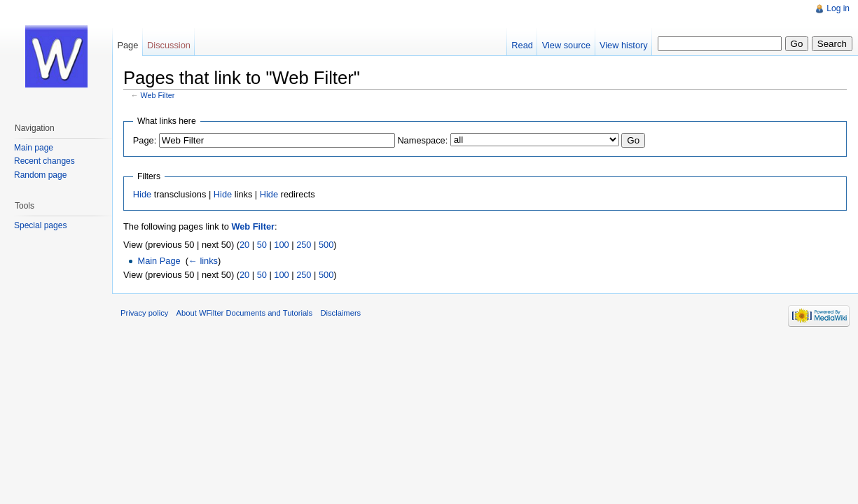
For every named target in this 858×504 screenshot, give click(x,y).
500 (326, 245)
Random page (40, 175)
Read (522, 45)
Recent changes (44, 161)
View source (566, 45)
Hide (142, 194)
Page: (145, 140)
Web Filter (158, 95)
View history (624, 45)
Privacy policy (144, 313)
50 (262, 245)
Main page (34, 148)
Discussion (169, 45)
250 (304, 245)
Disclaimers (340, 313)
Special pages (40, 225)
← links (203, 261)
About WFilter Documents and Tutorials (245, 313)
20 (244, 245)
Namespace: (422, 140)
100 (281, 245)
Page (127, 45)
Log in (838, 8)
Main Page (159, 261)
